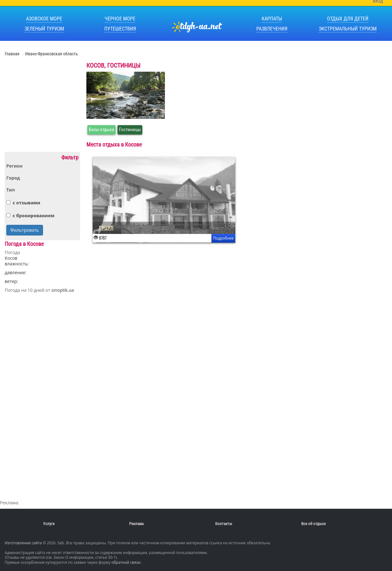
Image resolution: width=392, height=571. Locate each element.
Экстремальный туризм (348, 29)
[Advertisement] (42, 107)
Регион (14, 166)
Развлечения (272, 29)
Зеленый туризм (44, 29)
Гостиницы (130, 130)
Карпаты (272, 19)
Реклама (136, 524)
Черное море (120, 19)
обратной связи (126, 562)
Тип (11, 190)
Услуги (49, 524)
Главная (13, 54)
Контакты (224, 524)
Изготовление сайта (23, 543)
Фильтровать (25, 230)
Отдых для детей (348, 19)
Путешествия (120, 29)
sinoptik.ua (63, 290)
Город (13, 178)
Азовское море (44, 19)
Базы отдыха (101, 130)
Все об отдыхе (313, 524)
